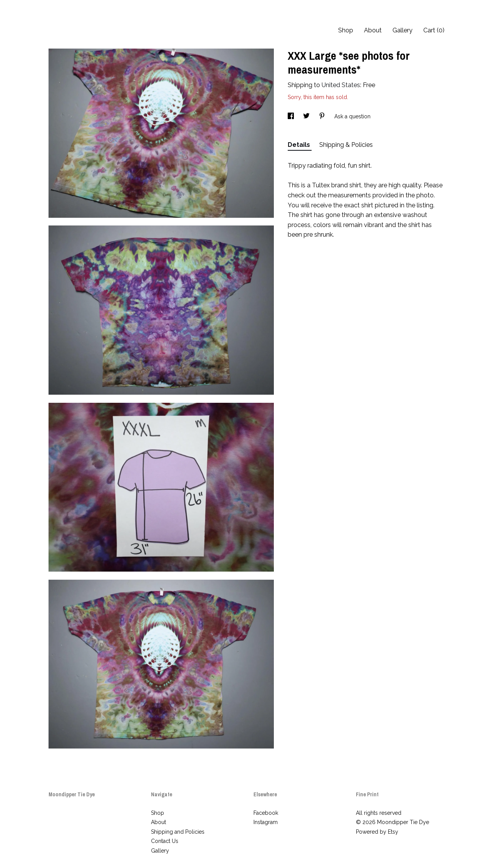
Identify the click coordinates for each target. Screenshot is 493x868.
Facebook (266, 813)
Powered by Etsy (377, 832)
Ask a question (352, 116)
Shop (346, 30)
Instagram (266, 822)
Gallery (402, 30)
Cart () (434, 30)
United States (341, 85)
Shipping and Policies (178, 832)
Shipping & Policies (346, 145)
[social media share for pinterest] (323, 116)
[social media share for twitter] (307, 116)
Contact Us (165, 841)
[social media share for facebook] (292, 116)
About (373, 30)
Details (300, 145)
